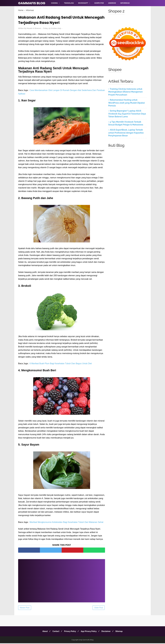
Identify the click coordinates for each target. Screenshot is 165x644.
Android (112, 3)
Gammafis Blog (32, 3)
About (43, 632)
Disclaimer (107, 632)
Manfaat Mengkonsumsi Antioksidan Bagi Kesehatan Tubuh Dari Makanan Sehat (66, 523)
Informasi (125, 3)
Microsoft (83, 3)
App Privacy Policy (89, 632)
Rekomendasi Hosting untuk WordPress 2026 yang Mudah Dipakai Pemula (126, 103)
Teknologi (69, 3)
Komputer (99, 3)
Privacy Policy (70, 632)
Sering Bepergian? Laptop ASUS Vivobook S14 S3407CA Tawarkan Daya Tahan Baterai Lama (127, 114)
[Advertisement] (62, 580)
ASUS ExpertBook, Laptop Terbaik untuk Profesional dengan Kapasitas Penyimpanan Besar (126, 133)
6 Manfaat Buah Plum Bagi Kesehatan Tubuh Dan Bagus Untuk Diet (61, 364)
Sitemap (121, 632)
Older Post (99, 608)
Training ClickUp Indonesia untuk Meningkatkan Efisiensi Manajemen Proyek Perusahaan (125, 92)
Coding (54, 3)
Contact (55, 632)
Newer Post (25, 608)
